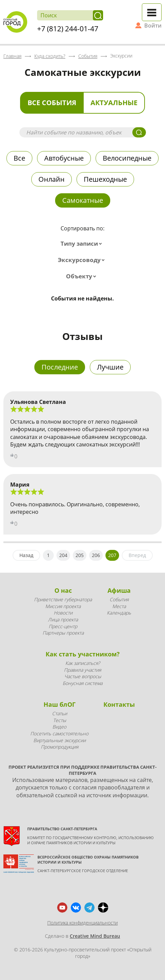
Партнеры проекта (63, 633)
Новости (63, 613)
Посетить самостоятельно (59, 733)
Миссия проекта (63, 606)
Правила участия (82, 670)
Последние (60, 367)
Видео (59, 727)
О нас (63, 590)
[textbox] (83, 244)
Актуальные (114, 103)
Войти (153, 26)
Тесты (60, 720)
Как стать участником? (83, 654)
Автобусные (64, 158)
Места (119, 606)
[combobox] (83, 244)
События (119, 599)
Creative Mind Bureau (95, 936)
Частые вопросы (83, 676)
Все (19, 158)
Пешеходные (105, 179)
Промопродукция (60, 747)
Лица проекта (63, 619)
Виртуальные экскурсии (60, 740)
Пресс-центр (63, 626)
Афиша (119, 590)
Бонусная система (82, 683)
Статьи (60, 713)
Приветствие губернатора (63, 599)
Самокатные (83, 200)
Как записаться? (83, 663)
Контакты (119, 704)
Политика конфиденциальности (82, 923)
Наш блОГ (60, 704)
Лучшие (110, 367)
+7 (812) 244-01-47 (68, 29)
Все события (52, 103)
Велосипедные (127, 158)
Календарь (119, 613)
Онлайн (52, 179)
